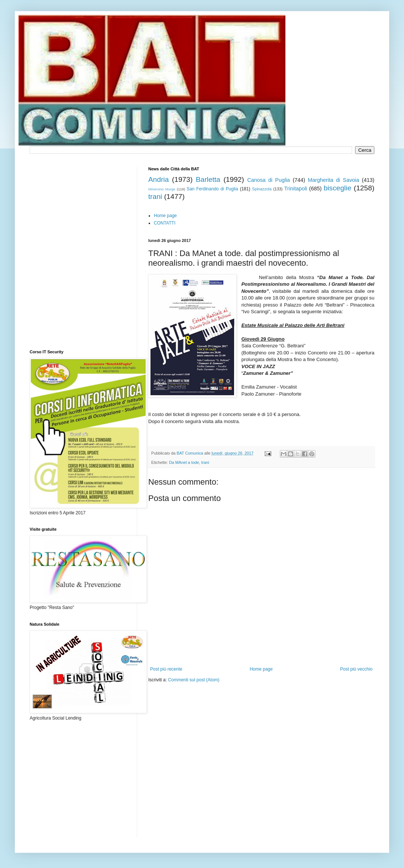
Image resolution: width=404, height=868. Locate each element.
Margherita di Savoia (334, 180)
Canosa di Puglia (269, 180)
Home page (165, 216)
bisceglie (337, 188)
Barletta (208, 179)
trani (155, 196)
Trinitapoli (296, 189)
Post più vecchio (356, 669)
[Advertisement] (235, 705)
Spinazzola (262, 189)
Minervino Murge (162, 189)
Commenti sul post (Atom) (194, 680)
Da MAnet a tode (184, 462)
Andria (158, 179)
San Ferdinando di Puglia (212, 189)
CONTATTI (165, 223)
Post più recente (166, 669)
